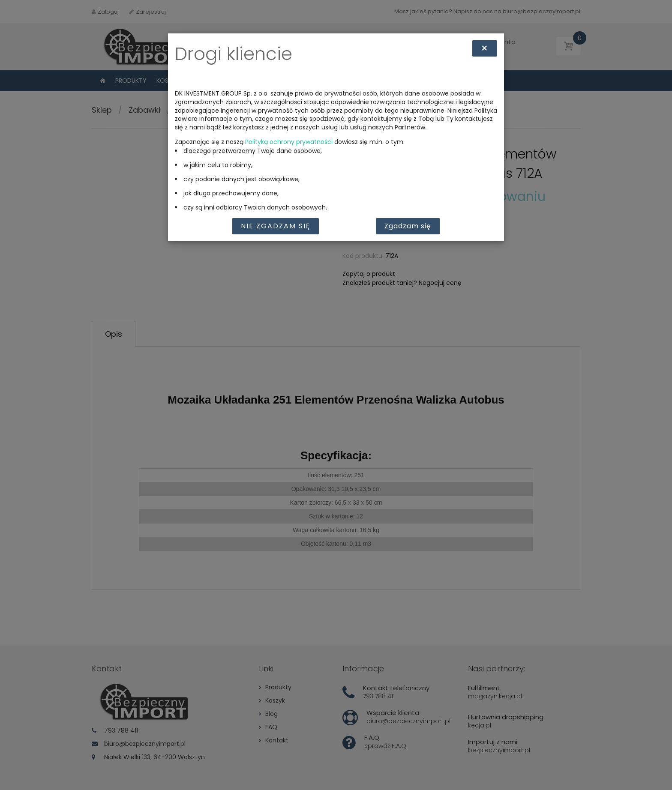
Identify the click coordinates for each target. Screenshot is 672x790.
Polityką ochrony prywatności (289, 142)
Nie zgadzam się (276, 226)
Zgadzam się (408, 226)
